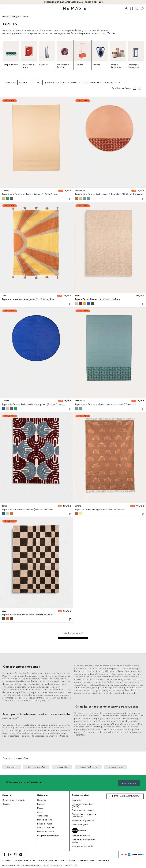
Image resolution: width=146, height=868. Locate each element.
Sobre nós (7, 795)
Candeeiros (43, 816)
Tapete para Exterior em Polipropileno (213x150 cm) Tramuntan (105, 405)
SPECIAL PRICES (46, 828)
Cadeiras (41, 800)
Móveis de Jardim (46, 832)
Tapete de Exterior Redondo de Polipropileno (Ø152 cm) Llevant (33, 405)
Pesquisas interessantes (48, 836)
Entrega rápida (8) (94, 82)
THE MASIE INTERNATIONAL (124, 796)
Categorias (43, 795)
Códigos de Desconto (83, 846)
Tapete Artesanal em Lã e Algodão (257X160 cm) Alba (28, 299)
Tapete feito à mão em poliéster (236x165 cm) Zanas (27, 510)
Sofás (40, 812)
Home (5, 17)
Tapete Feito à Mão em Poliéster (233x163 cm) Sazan (28, 615)
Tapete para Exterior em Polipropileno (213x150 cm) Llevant (31, 194)
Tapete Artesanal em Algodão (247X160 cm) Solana (100, 510)
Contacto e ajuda (81, 795)
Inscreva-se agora (129, 783)
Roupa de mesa (45, 824)
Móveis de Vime (45, 820)
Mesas (40, 808)
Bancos (41, 804)
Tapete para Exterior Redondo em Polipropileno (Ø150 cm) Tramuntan (109, 194)
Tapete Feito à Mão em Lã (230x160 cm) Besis (97, 299)
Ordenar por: (10, 83)
